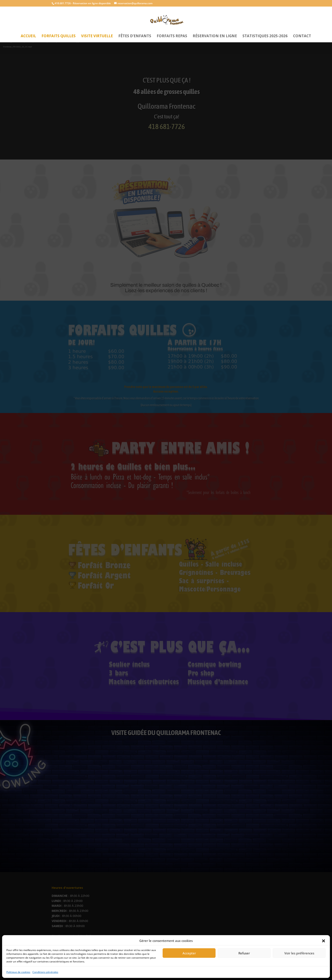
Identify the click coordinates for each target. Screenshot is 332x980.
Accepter (189, 953)
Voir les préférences (299, 953)
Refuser (244, 953)
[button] (324, 941)
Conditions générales (45, 972)
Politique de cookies (18, 972)
